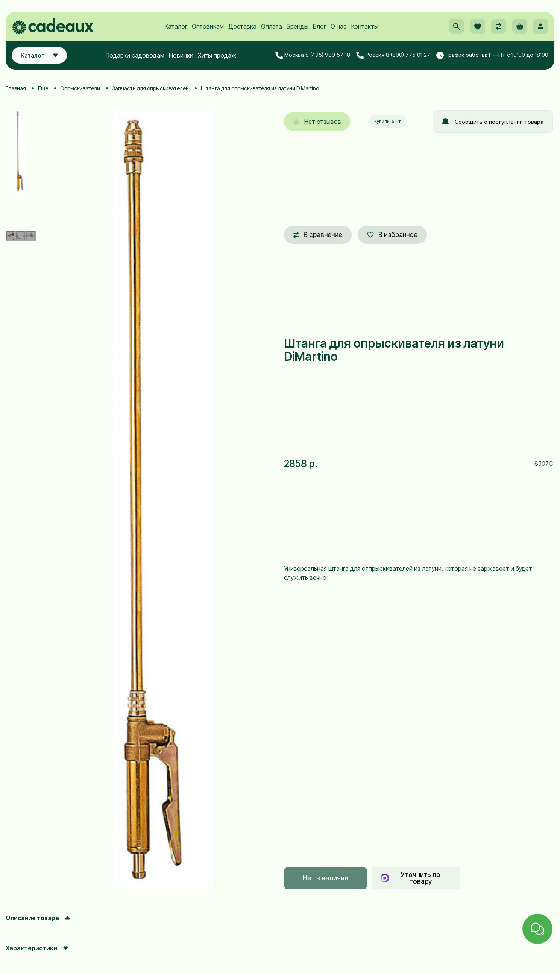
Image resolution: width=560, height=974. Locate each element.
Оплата (272, 27)
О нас (339, 27)
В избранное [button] (392, 235)
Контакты (365, 27)
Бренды (297, 27)
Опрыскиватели (80, 88)
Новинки (181, 55)
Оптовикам (208, 27)
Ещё (43, 88)
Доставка (242, 27)
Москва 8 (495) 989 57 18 (313, 55)
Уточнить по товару (411, 878)
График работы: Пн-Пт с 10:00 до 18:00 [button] (492, 55)
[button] (457, 27)
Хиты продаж (217, 55)
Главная (16, 88)
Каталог (176, 27)
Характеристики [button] (37, 948)
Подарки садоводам (135, 55)
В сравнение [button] (318, 235)
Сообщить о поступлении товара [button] (493, 122)
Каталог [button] (39, 55)
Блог (319, 27)
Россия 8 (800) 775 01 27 (393, 55)
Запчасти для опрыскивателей (150, 88)
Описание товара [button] (38, 918)
